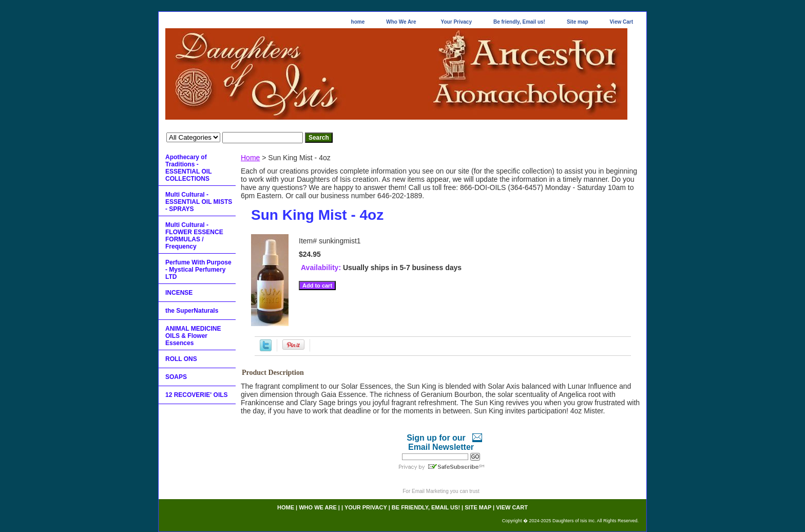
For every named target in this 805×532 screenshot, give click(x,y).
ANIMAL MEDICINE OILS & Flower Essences (193, 336)
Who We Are (401, 22)
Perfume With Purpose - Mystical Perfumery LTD (198, 270)
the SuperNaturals (192, 311)
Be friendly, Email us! (519, 22)
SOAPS (176, 377)
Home (250, 158)
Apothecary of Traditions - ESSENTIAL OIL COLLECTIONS (188, 168)
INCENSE (179, 293)
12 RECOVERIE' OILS (197, 395)
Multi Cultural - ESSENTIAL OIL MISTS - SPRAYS (199, 202)
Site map (578, 22)
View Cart (621, 22)
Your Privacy (456, 22)
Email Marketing (430, 491)
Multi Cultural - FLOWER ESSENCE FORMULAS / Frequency (194, 236)
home (358, 22)
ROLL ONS (181, 359)
